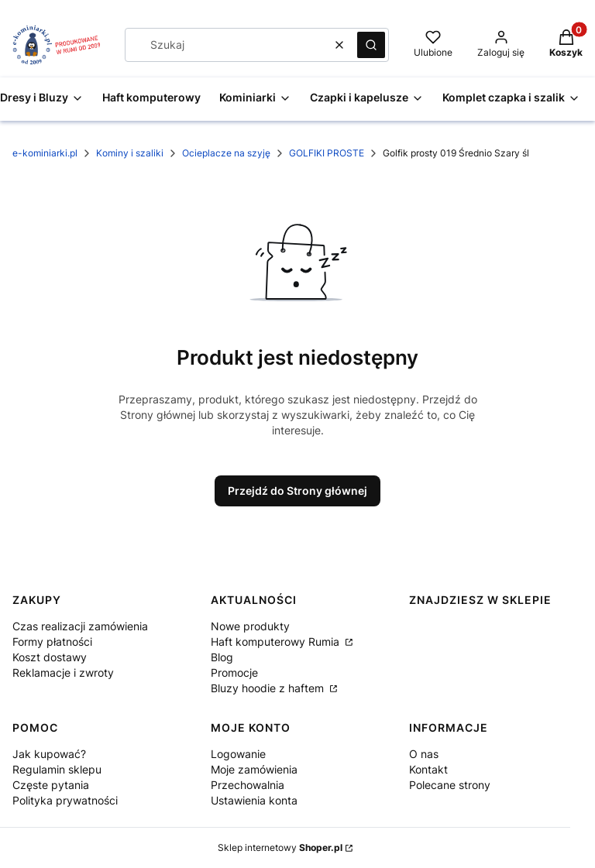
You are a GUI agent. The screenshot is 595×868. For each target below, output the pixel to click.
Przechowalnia (248, 785)
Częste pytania (51, 785)
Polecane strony (450, 785)
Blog (222, 657)
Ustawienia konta (254, 800)
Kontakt (428, 769)
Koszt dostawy (50, 657)
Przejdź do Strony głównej (297, 491)
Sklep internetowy (280, 847)
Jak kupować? (49, 754)
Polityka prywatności (65, 800)
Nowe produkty (250, 626)
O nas (424, 754)
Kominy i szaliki (130, 153)
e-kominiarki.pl (45, 153)
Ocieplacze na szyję (226, 153)
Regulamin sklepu (57, 769)
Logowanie (238, 754)
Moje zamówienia (254, 769)
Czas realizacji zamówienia (80, 626)
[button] (371, 45)
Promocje (234, 672)
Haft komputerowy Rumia (277, 642)
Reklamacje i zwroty (63, 672)
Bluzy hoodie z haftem (269, 688)
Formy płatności (52, 642)
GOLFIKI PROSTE (327, 153)
